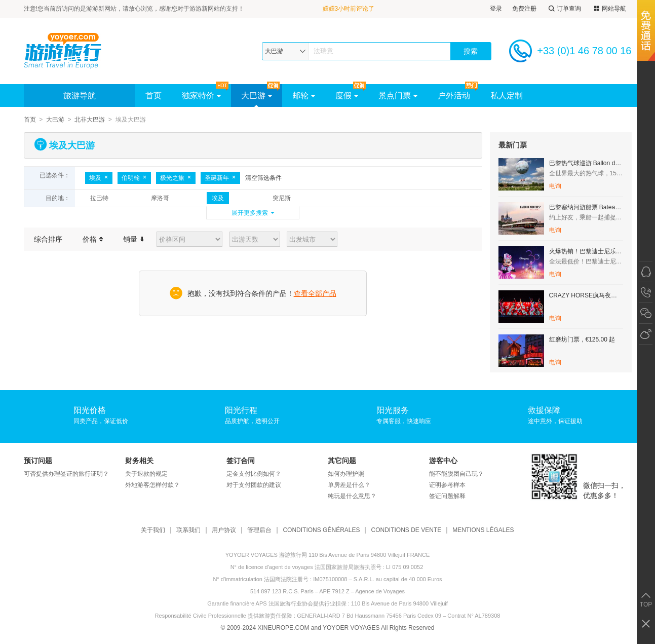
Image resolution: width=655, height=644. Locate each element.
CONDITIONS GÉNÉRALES (321, 530)
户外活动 (454, 96)
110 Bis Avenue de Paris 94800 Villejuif (399, 603)
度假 (347, 96)
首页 (153, 96)
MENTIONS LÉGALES (483, 530)
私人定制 (507, 96)
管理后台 (259, 530)
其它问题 (342, 461)
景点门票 (398, 96)
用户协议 (224, 530)
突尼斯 (282, 198)
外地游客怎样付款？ (152, 485)
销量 (133, 239)
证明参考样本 (447, 485)
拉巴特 (99, 198)
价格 (93, 239)
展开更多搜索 (250, 213)
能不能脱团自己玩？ (456, 474)
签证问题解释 (447, 496)
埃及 (99, 178)
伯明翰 (134, 178)
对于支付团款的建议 (254, 485)
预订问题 (38, 461)
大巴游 (257, 96)
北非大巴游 (90, 120)
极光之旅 (176, 178)
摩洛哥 (160, 198)
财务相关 (139, 461)
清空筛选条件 (263, 178)
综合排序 (48, 239)
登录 (496, 9)
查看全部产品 (315, 293)
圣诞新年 (220, 178)
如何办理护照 (346, 474)
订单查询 (564, 9)
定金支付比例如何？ (254, 474)
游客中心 (443, 461)
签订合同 (241, 461)
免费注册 (524, 9)
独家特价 (201, 96)
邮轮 (304, 96)
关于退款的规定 (146, 474)
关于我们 (153, 530)
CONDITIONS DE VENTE (406, 530)
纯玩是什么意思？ (352, 496)
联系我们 (188, 530)
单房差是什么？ (349, 485)
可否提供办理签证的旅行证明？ (66, 474)
